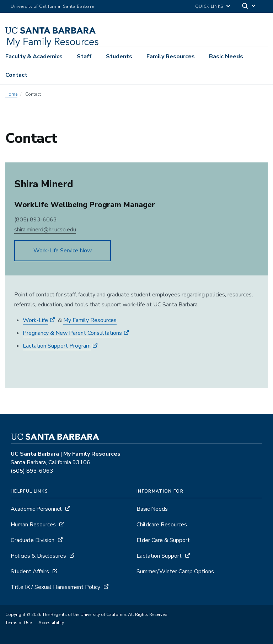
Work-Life (35, 320)
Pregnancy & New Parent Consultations (72, 333)
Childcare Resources (162, 525)
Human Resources (33, 525)
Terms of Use (18, 623)
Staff (84, 57)
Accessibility (51, 623)
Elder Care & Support (163, 540)
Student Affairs (30, 571)
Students (119, 57)
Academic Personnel (36, 509)
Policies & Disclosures (38, 556)
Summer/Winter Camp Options (175, 571)
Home (11, 94)
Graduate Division (33, 540)
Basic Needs (226, 57)
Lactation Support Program (57, 346)
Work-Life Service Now (63, 251)
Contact (16, 75)
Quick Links (209, 6)
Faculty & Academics (34, 57)
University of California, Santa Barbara (52, 6)
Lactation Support (159, 556)
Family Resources (171, 57)
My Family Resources (90, 320)
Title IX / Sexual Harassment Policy (55, 587)
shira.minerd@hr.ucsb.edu (45, 230)
